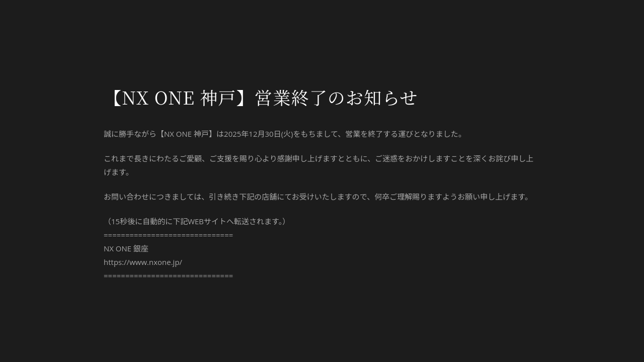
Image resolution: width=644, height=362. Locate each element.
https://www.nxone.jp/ (143, 262)
